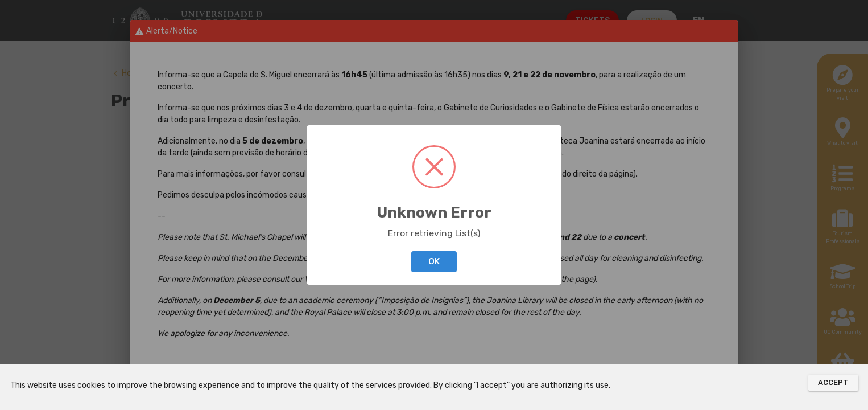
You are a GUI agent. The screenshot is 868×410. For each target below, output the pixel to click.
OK (434, 261)
